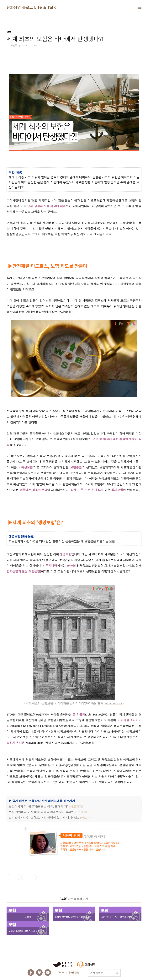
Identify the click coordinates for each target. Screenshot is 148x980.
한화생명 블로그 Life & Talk (31, 7)
